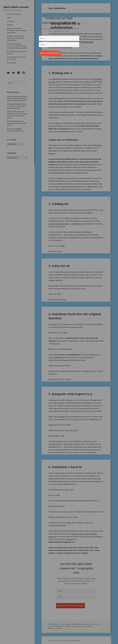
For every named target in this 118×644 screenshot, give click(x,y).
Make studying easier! (51, 52)
